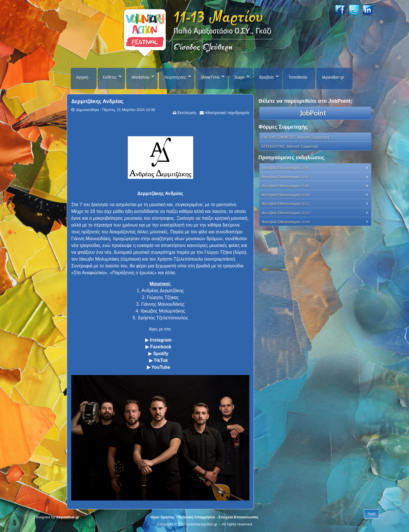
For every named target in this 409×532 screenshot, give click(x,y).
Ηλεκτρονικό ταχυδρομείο (227, 113)
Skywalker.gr (333, 77)
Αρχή (372, 514)
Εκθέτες (110, 77)
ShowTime (210, 77)
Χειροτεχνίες (175, 77)
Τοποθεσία (298, 77)
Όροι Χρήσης (162, 517)
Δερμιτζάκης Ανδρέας (97, 101)
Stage (239, 77)
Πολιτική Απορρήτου (196, 517)
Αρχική (82, 77)
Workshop (140, 77)
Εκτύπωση (186, 113)
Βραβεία (267, 77)
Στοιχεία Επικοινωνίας (238, 517)
